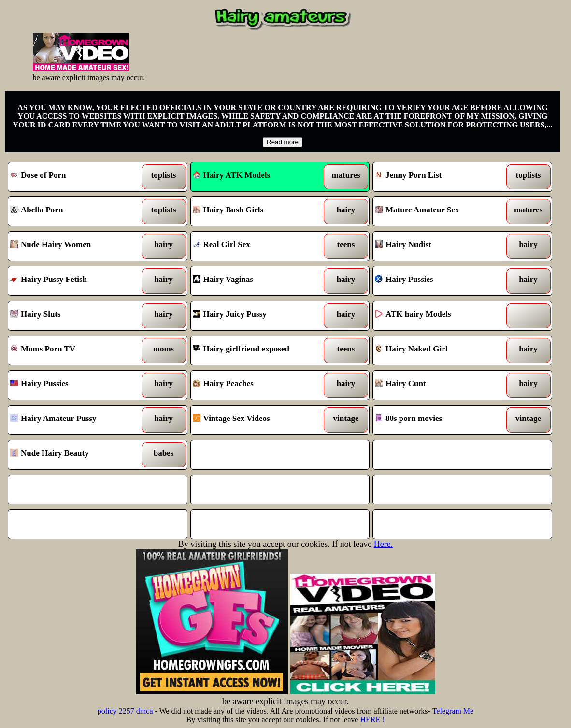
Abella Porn (74, 211)
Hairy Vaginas (257, 281)
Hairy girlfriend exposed (257, 350)
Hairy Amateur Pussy (74, 420)
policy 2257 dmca (125, 711)
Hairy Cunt (439, 385)
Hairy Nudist (439, 246)
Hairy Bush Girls (257, 211)
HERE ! (372, 720)
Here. (383, 544)
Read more (283, 142)
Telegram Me (453, 711)
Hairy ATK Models (232, 175)
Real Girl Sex (257, 246)
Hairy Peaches (257, 385)
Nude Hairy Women (74, 246)
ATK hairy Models (439, 316)
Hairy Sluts (74, 316)
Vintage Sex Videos (257, 420)
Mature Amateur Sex (439, 211)
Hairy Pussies (439, 281)
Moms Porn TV (74, 350)
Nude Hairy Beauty (74, 455)
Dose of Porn (74, 177)
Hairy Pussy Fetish (74, 281)
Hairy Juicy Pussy (257, 316)
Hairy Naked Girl (439, 350)
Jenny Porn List (439, 177)
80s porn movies (439, 420)
